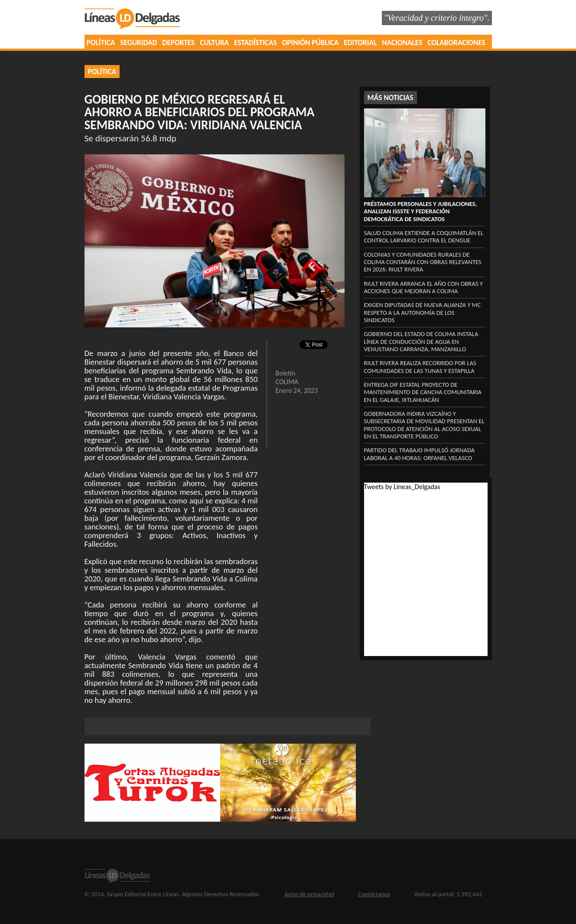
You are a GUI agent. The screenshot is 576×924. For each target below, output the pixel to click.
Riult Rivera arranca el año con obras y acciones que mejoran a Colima (423, 287)
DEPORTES (178, 42)
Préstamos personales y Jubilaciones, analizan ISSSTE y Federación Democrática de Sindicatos (421, 211)
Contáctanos (374, 894)
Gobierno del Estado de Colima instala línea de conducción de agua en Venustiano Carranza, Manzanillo (421, 341)
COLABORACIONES (456, 42)
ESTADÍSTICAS (255, 42)
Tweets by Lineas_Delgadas (402, 487)
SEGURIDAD (138, 42)
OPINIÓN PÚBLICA (311, 42)
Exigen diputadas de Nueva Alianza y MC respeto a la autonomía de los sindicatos (423, 312)
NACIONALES (402, 42)
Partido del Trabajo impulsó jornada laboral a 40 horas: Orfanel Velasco (420, 454)
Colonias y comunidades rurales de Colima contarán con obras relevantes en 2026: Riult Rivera (423, 262)
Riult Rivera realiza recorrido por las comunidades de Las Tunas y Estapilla (420, 367)
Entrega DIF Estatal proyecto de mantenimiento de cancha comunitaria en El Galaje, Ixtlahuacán (423, 392)
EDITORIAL (360, 42)
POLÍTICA (101, 42)
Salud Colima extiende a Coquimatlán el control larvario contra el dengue (424, 237)
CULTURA (214, 42)
